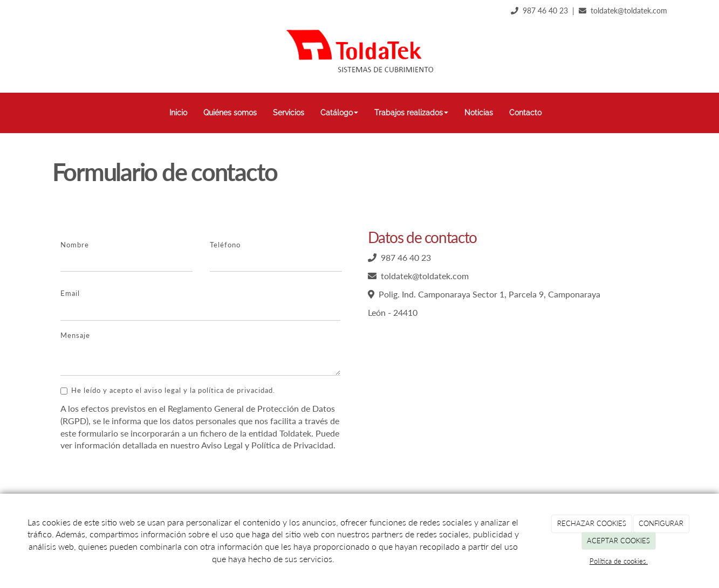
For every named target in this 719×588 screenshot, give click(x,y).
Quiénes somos (230, 113)
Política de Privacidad (292, 445)
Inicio (178, 113)
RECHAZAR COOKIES (592, 523)
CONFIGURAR (661, 523)
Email (70, 293)
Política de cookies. (619, 561)
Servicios (289, 113)
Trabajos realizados (411, 113)
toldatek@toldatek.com (629, 11)
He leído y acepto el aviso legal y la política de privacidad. (168, 390)
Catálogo (339, 113)
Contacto (525, 113)
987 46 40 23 (545, 11)
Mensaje (75, 335)
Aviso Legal (222, 445)
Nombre (75, 245)
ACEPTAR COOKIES (618, 541)
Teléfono (225, 245)
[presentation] (142, 481)
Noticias (479, 113)
